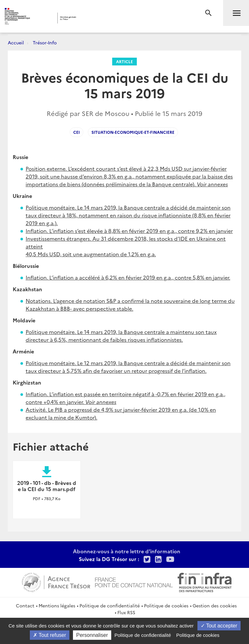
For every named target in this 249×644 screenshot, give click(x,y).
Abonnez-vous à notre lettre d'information (127, 551)
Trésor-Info (45, 42)
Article (124, 61)
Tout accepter (219, 626)
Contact (25, 605)
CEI (77, 132)
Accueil (16, 42)
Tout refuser (50, 635)
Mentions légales (57, 605)
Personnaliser (92, 635)
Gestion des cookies (215, 605)
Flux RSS (126, 612)
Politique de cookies (166, 605)
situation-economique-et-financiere (133, 132)
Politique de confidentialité (110, 605)
